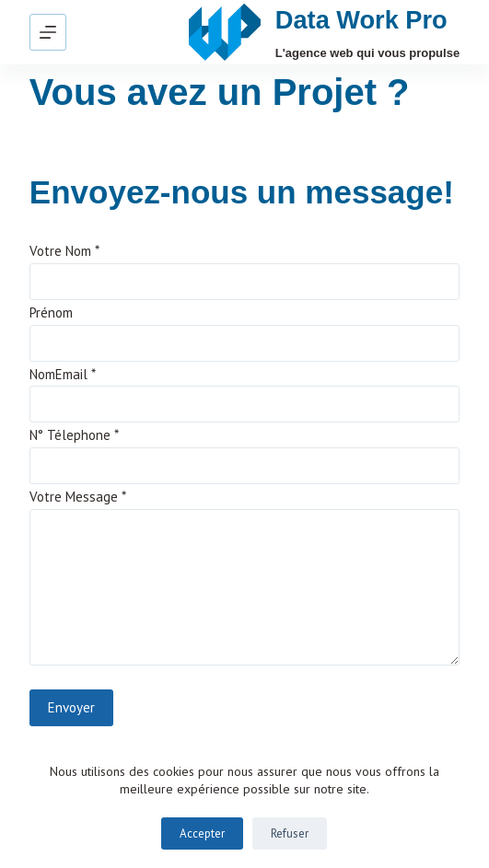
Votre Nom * (64, 251)
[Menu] (48, 32)
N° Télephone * (74, 435)
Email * (76, 374)
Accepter (202, 833)
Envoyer (71, 707)
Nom (42, 374)
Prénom (51, 312)
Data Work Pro (361, 20)
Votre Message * (78, 497)
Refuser (290, 833)
